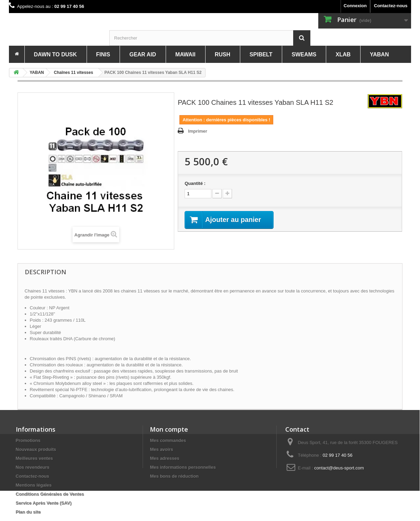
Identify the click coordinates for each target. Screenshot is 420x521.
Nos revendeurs (33, 467)
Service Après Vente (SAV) (44, 503)
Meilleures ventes (34, 458)
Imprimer (198, 131)
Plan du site (28, 512)
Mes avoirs (161, 449)
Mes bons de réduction (174, 476)
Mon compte (169, 429)
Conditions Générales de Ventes (50, 494)
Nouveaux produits (36, 449)
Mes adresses (164, 458)
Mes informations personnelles (183, 467)
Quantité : (195, 183)
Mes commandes (168, 440)
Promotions (28, 440)
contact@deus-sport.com (339, 468)
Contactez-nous (391, 6)
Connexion (355, 6)
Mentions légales (34, 485)
